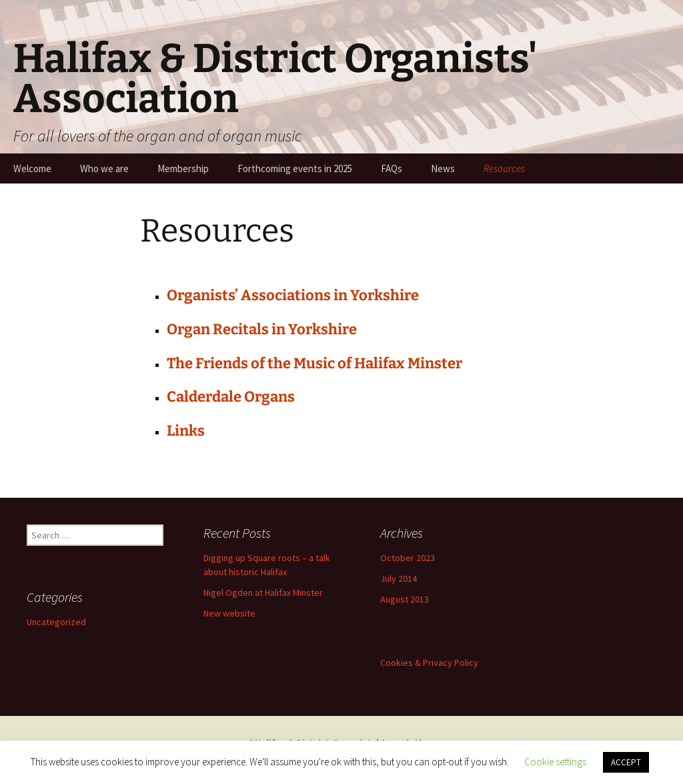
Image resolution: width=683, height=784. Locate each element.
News (443, 168)
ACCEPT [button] (626, 762)
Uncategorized (56, 622)
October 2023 (408, 558)
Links (186, 431)
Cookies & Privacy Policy (429, 663)
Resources (504, 168)
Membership (183, 168)
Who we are (104, 168)
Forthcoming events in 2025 (295, 168)
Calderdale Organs (231, 397)
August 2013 (405, 599)
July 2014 (399, 578)
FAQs (392, 168)
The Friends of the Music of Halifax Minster (314, 363)
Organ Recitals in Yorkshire (262, 329)
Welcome (32, 168)
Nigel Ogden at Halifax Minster (263, 593)
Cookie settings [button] (555, 762)
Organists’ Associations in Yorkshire (293, 295)
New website (229, 613)
